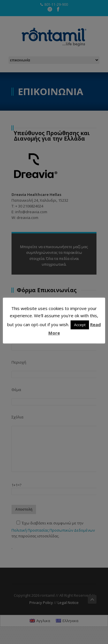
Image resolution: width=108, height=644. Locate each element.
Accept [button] (80, 325)
